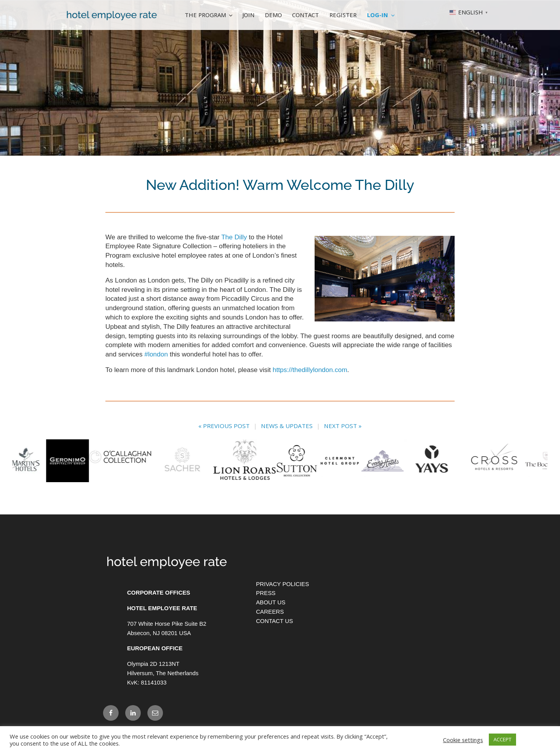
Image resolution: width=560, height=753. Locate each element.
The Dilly (234, 237)
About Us (271, 623)
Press (266, 613)
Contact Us (274, 641)
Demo (273, 15)
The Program (209, 15)
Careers (270, 632)
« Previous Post (224, 426)
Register (343, 15)
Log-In (381, 15)
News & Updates (287, 426)
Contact (305, 15)
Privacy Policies (283, 604)
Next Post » (343, 426)
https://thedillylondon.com (310, 370)
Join (248, 15)
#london (156, 354)
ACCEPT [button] (502, 739)
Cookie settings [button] (463, 740)
